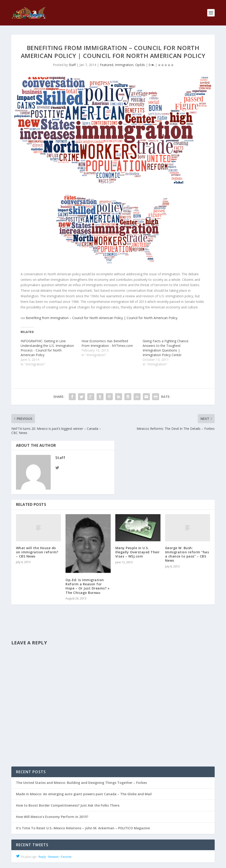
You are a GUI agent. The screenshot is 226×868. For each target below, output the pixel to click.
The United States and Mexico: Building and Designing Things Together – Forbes (81, 783)
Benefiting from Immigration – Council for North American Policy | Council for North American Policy (102, 318)
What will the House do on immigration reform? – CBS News (37, 552)
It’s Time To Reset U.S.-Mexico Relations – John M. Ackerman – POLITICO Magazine (83, 828)
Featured (107, 65)
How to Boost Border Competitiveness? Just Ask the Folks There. (68, 805)
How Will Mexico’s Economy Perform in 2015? (52, 817)
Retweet (53, 857)
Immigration (124, 65)
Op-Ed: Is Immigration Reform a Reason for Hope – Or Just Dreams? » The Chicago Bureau (88, 586)
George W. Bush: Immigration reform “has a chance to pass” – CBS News (187, 554)
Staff (72, 65)
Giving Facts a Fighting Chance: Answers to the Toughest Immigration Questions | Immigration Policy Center (166, 348)
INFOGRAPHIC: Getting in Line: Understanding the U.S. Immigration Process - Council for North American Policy (47, 348)
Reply (42, 857)
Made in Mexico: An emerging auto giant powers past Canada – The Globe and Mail (84, 794)
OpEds (140, 65)
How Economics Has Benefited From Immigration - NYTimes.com (107, 343)
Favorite (66, 857)
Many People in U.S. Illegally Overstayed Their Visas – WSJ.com (138, 552)
